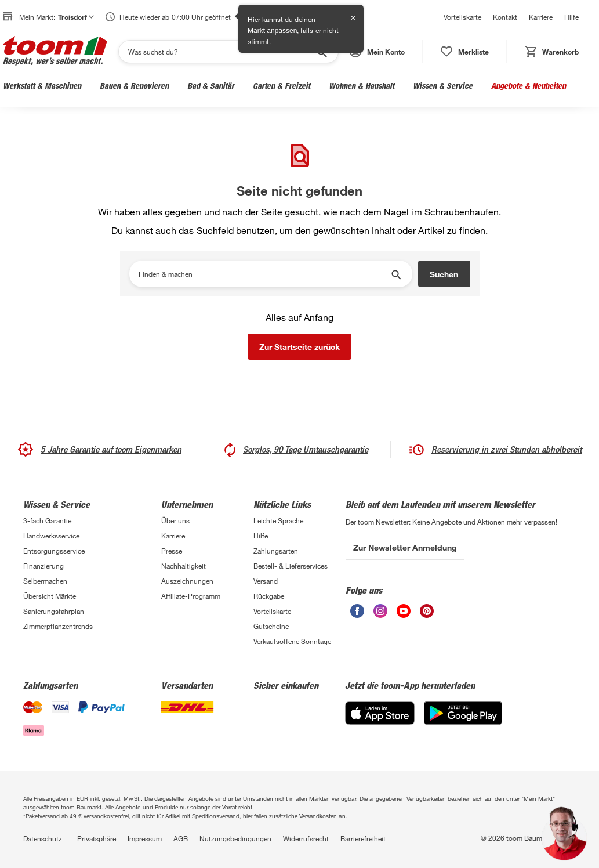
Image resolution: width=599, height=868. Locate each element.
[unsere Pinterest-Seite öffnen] (427, 615)
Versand (266, 581)
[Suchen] (221, 52)
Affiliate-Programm (191, 596)
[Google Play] (463, 721)
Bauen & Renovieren (134, 86)
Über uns (175, 520)
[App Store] (380, 721)
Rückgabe (269, 596)
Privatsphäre (97, 838)
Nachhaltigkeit (184, 566)
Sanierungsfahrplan (54, 611)
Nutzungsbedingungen (235, 838)
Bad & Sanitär (211, 86)
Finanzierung (43, 566)
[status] (465, 52)
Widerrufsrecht (306, 838)
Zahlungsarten (276, 551)
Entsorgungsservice (54, 551)
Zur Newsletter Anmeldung (405, 547)
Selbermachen (45, 581)
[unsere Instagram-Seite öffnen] (380, 615)
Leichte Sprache (278, 520)
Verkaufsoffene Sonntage (292, 641)
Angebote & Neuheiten (529, 86)
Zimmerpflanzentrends (58, 626)
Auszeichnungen (187, 581)
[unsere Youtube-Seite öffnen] (404, 615)
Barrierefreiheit (363, 838)
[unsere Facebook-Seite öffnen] (357, 615)
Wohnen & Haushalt (362, 86)
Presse (172, 551)
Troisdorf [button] (76, 17)
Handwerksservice (51, 536)
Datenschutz (43, 838)
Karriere (541, 17)
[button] (377, 52)
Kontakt (505, 17)
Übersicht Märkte (50, 596)
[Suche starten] (395, 274)
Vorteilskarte (462, 17)
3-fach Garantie (47, 520)
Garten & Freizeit (282, 86)
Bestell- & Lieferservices (291, 566)
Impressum (145, 838)
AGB (181, 838)
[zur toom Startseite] (55, 52)
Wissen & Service (443, 86)
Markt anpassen (272, 31)
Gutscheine (271, 626)
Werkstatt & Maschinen (42, 86)
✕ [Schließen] (353, 18)
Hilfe (571, 17)
